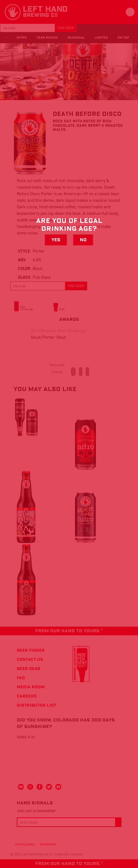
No (83, 240)
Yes (56, 240)
